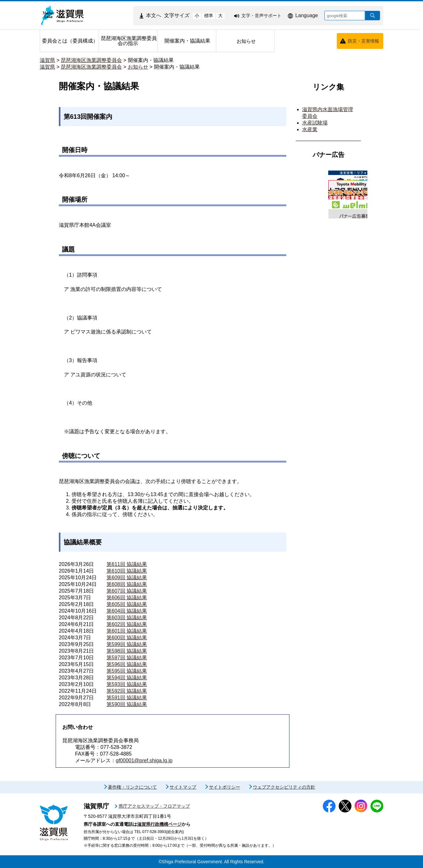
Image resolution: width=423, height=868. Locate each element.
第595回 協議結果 (127, 671)
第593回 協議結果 (127, 684)
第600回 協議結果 (127, 638)
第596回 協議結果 (127, 664)
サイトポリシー (225, 787)
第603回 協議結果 (127, 618)
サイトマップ (183, 787)
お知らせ (138, 67)
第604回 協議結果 (127, 611)
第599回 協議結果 (127, 644)
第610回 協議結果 (127, 571)
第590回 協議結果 (127, 704)
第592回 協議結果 (127, 691)
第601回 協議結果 (127, 631)
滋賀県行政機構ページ (159, 824)
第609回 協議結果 (127, 578)
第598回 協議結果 (127, 651)
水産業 (310, 129)
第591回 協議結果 (127, 698)
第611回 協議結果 (127, 564)
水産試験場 (315, 123)
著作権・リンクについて (132, 787)
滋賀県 (47, 60)
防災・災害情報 (364, 41)
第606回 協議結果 (127, 598)
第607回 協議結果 (127, 591)
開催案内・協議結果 (151, 60)
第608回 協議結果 (127, 584)
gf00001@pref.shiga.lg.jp (144, 760)
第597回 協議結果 (127, 658)
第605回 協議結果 (127, 604)
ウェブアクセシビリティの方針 (284, 787)
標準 (209, 16)
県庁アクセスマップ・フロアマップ (154, 806)
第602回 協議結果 (127, 624)
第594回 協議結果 (127, 678)
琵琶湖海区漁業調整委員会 (91, 60)
